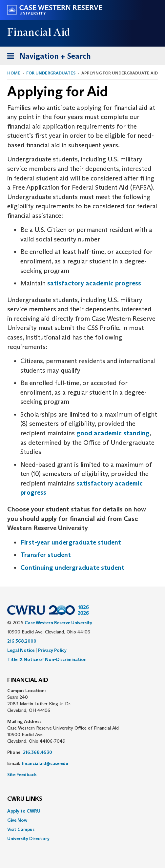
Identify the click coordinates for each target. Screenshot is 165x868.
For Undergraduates (51, 73)
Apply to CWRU (24, 811)
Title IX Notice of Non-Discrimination (47, 659)
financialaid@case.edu (45, 763)
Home (14, 73)
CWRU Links (25, 799)
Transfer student (46, 555)
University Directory (28, 838)
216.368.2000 (22, 641)
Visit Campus (21, 829)
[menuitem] (82, 811)
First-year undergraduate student (71, 542)
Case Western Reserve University (58, 623)
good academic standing (113, 433)
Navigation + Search (47, 57)
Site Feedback (22, 775)
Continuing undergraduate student (72, 568)
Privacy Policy (52, 650)
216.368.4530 (38, 752)
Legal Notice (21, 650)
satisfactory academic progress (94, 283)
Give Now (17, 820)
